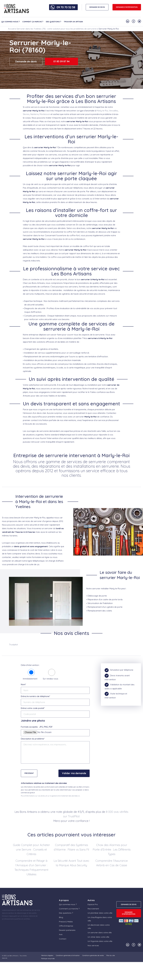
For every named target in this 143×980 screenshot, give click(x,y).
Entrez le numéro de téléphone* (35, 696)
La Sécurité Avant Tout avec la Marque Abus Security (71, 863)
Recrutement (93, 909)
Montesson (45, 114)
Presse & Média (66, 922)
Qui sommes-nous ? (11, 22)
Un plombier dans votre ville (100, 913)
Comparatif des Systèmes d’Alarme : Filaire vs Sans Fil (71, 847)
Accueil (11, 29)
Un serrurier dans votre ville (100, 933)
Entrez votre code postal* (33, 708)
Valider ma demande (74, 773)
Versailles (113, 111)
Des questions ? (54, 22)
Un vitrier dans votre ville (98, 937)
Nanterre (35, 114)
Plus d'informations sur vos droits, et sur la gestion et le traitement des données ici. (50, 796)
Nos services (93, 945)
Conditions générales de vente (93, 955)
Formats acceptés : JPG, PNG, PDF (37, 727)
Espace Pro (93, 904)
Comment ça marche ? (33, 22)
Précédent (29, 773)
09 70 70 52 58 (66, 7)
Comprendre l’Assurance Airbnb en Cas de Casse (112, 863)
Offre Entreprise (66, 926)
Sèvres (26, 114)
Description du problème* (33, 739)
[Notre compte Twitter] (139, 21)
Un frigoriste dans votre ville (100, 941)
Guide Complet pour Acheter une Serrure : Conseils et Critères (31, 849)
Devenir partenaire (67, 930)
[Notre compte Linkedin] (128, 21)
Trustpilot (13, 645)
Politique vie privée (48, 958)
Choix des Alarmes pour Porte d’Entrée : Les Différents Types (112, 849)
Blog (61, 917)
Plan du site (111, 955)
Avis (61, 934)
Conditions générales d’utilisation (68, 955)
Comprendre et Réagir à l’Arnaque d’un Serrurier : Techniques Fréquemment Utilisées (31, 867)
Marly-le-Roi (102, 111)
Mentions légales (47, 955)
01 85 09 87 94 (61, 61)
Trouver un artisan (73, 22)
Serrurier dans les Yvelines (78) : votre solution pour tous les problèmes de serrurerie (57, 29)
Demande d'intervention (127, 7)
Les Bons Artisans (13, 956)
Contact (63, 939)
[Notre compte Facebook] (134, 21)
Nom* (23, 684)
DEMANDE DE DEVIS (97, 7)
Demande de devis (26, 61)
